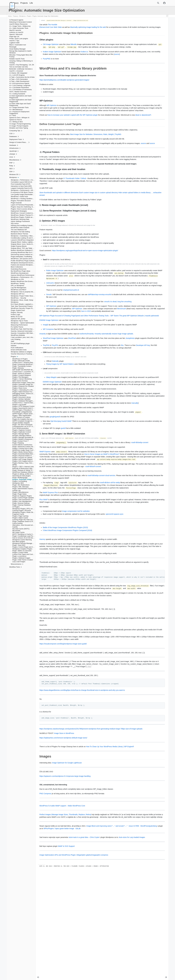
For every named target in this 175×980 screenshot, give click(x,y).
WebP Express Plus (50, 567)
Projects (30, 3)
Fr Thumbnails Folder (72, 206)
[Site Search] (148, 3)
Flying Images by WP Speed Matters (60, 412)
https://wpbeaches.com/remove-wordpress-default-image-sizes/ (63, 835)
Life (37, 3)
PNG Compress (45, 893)
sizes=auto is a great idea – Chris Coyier (84, 939)
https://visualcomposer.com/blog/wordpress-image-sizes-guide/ (63, 733)
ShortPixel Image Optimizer (53, 384)
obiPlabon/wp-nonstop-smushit (99, 328)
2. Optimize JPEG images (142, 43)
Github (84, 206)
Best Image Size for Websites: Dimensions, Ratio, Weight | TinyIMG (96, 155)
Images (133, 47)
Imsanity (43, 377)
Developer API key (61, 394)
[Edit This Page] (167, 16)
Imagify (46, 366)
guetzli (63, 489)
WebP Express (45, 515)
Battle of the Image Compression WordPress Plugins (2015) (65, 604)
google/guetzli (55, 478)
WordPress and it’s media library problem (144, 26)
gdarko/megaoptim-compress (97, 960)
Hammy (42, 616)
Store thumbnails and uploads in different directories (59, 221)
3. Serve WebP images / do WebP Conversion (148, 45)
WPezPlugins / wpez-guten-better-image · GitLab (106, 931)
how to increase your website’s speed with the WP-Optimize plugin (73, 130)
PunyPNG (47, 66)
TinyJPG (55, 391)
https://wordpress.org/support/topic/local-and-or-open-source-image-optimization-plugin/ (85, 279)
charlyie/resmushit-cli (71, 323)
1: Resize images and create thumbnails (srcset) (149, 38)
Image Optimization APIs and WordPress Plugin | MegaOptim (63, 960)
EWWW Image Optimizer (49, 361)
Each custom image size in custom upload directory (98, 221)
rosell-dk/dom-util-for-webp (110, 554)
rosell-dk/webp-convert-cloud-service (101, 547)
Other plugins (138, 24)
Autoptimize (47, 387)
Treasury (21, 3)
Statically (55, 410)
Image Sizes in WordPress (64, 830)
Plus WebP (44, 574)
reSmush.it (50, 314)
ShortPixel (72, 384)
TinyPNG (46, 391)
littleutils (74, 47)
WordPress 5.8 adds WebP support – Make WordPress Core (62, 905)
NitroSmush (80, 347)
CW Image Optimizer (51, 47)
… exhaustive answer (76, 223)
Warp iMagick (51, 426)
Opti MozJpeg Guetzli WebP (61, 482)
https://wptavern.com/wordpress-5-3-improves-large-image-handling (65, 876)
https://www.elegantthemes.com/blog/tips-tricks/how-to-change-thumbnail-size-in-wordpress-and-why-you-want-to (82, 785)
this (122, 391)
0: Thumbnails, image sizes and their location (148, 36)
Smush (49, 328)
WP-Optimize (52, 115)
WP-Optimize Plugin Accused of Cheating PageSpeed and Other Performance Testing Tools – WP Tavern (79, 354)
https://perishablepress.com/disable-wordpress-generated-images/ (64, 87)
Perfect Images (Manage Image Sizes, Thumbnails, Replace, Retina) (65, 914)
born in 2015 (84, 350)
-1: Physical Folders (140, 35)
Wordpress (22, 16)
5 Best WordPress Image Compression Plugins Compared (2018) (68, 607)
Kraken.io (84, 57)
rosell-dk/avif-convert (47, 538)
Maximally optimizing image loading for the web (88, 27)
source (70, 62)
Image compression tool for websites (76, 588)
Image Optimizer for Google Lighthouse (67, 862)
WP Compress (48, 373)
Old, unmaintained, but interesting (146, 48)
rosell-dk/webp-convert (54, 506)
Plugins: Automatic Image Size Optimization (45, 16)
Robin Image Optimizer (55, 298)
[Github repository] (164, 3)
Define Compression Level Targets (143, 33)
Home (10, 16)
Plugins (29, 16)
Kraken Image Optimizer (52, 57)
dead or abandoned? (62, 133)
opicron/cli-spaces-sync (115, 591)
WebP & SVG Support (66, 951)
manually (53, 462)
